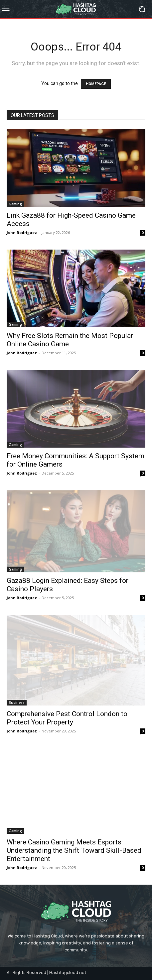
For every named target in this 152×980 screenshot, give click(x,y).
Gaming (15, 204)
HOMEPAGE (96, 84)
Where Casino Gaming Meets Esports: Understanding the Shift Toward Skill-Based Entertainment (74, 850)
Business (17, 703)
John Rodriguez (22, 232)
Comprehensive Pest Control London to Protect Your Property (67, 718)
